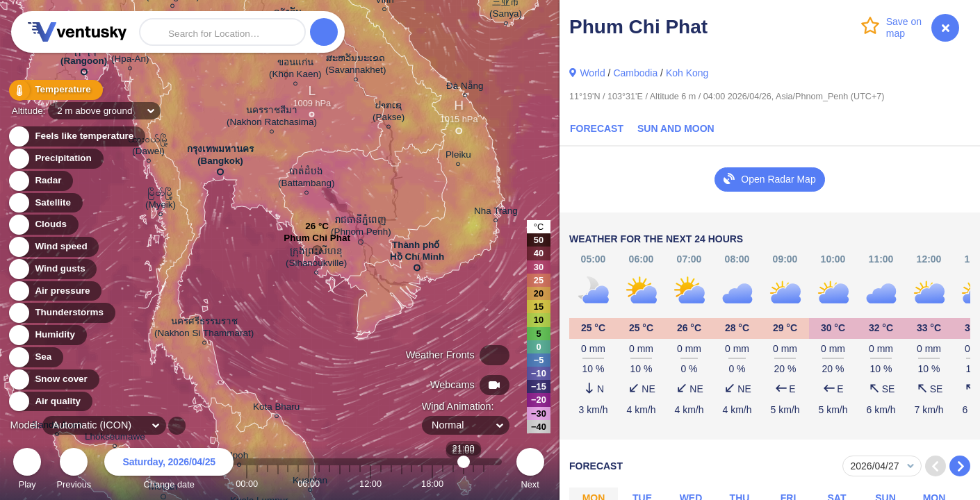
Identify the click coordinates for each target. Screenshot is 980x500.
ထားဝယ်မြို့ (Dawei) (148, 147)
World (592, 73)
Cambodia (635, 73)
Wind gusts (52, 269)
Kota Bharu (276, 409)
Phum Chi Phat (317, 241)
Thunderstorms (61, 313)
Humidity (47, 335)
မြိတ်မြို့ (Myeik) (161, 201)
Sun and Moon (676, 128)
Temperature (55, 90)
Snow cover (53, 380)
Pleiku (458, 157)
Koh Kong (687, 73)
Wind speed (53, 247)
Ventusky (75, 32)
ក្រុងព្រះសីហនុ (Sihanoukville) (316, 259)
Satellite (45, 203)
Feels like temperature (76, 136)
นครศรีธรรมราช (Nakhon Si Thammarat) (204, 329)
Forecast (597, 128)
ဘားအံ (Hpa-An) (130, 55)
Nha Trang (496, 213)
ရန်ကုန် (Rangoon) (84, 58)
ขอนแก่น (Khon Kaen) (295, 70)
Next (530, 470)
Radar (40, 181)
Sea (35, 357)
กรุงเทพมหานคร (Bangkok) (220, 158)
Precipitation (55, 159)
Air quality (50, 402)
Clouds (43, 225)
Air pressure (55, 291)
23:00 (484, 484)
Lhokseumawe (115, 439)
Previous (74, 470)
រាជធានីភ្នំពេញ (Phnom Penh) (361, 228)
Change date (169, 470)
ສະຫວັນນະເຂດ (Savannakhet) (356, 66)
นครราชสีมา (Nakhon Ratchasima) (272, 118)
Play (27, 470)
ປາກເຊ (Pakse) (389, 113)
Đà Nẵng (465, 88)
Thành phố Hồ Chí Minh (417, 253)
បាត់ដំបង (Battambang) (306, 179)
